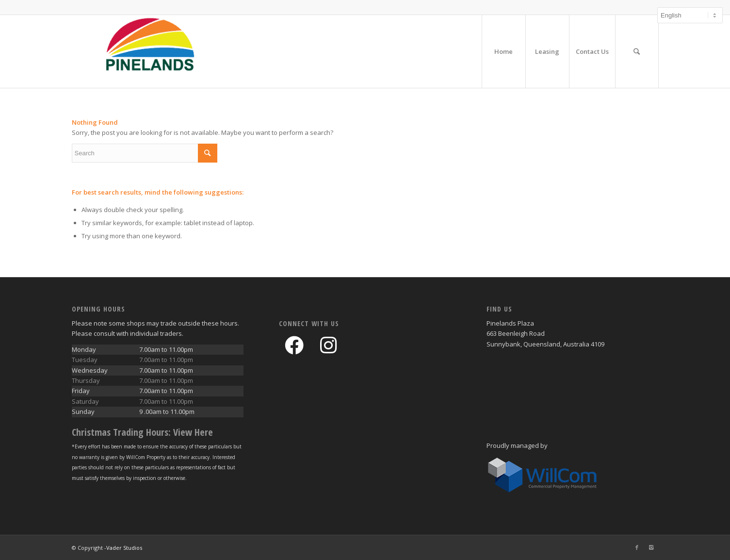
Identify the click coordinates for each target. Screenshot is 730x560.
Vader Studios (124, 548)
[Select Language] (690, 15)
